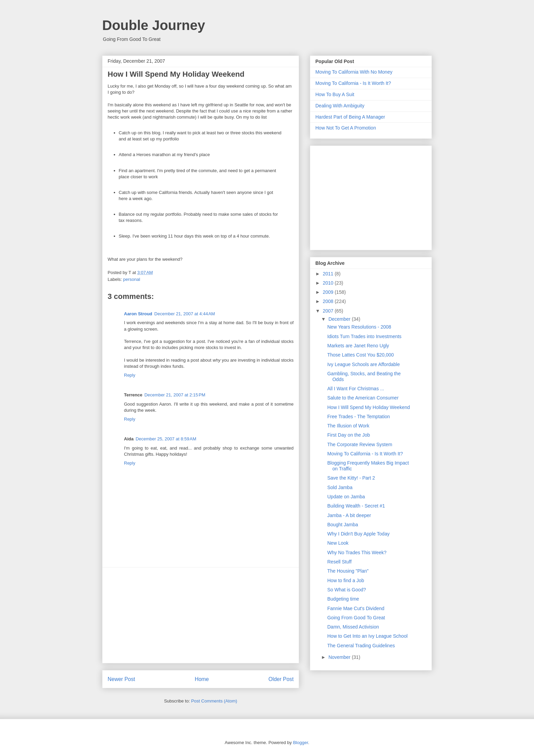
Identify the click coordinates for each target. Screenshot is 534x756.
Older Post (281, 679)
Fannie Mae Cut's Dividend (356, 608)
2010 (329, 283)
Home (202, 679)
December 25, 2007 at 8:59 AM (166, 439)
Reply (130, 375)
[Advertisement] (201, 615)
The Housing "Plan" (348, 571)
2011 (329, 274)
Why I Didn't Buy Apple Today (358, 534)
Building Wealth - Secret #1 (356, 506)
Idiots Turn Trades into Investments (364, 336)
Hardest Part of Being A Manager (350, 117)
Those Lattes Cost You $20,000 (360, 355)
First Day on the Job (349, 435)
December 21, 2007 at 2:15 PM (175, 395)
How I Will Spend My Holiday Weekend (369, 407)
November (340, 657)
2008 (329, 301)
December (340, 319)
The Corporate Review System (360, 444)
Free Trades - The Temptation (359, 417)
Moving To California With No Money (354, 72)
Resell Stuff (339, 562)
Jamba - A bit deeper (349, 515)
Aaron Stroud (138, 314)
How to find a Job (346, 580)
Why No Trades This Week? (357, 553)
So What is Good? (347, 590)
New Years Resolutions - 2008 (359, 327)
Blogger (300, 743)
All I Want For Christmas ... (356, 389)
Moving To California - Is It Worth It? (353, 83)
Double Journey (154, 25)
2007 (329, 311)
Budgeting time (343, 599)
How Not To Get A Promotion (346, 128)
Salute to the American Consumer (363, 398)
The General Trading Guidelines (361, 646)
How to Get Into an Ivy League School (367, 636)
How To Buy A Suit (335, 94)
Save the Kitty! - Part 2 (351, 478)
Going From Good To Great (356, 618)
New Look (338, 543)
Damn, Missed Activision (353, 627)
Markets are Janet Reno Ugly (358, 346)
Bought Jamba (343, 525)
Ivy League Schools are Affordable (364, 364)
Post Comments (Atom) (214, 701)
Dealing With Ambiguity (340, 106)
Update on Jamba (346, 497)
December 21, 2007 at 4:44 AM (185, 314)
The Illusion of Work (348, 426)
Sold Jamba (340, 487)
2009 (329, 292)
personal (132, 279)
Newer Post (121, 679)
